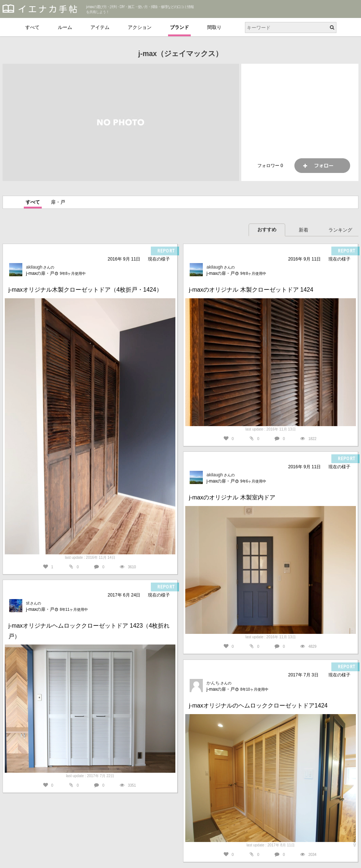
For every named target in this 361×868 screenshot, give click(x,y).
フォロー (322, 166)
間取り (214, 27)
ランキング (340, 230)
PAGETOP (348, 859)
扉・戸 (58, 202)
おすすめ (267, 230)
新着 (304, 230)
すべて (32, 27)
